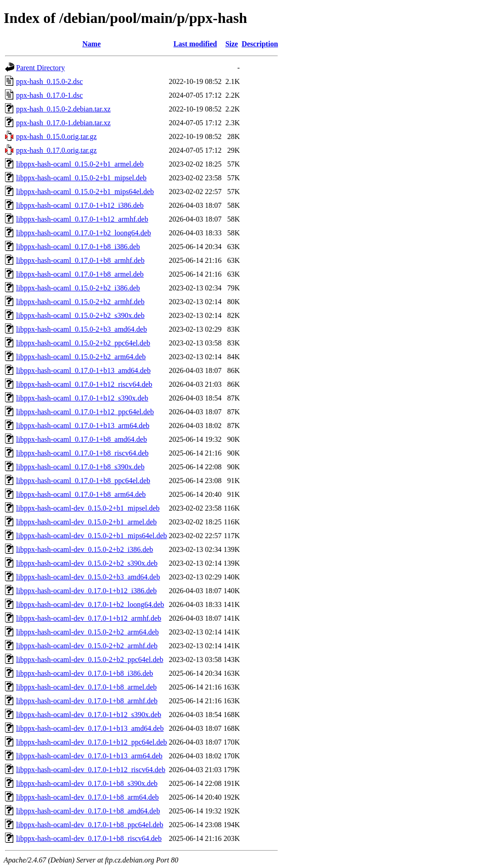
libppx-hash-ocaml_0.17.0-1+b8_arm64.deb (81, 494)
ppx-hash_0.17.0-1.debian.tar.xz (63, 123)
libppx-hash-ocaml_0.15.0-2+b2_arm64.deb (81, 357)
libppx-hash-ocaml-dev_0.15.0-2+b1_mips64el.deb (92, 536)
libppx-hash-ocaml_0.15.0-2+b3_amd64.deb (82, 329)
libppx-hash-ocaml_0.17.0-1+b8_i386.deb (78, 247)
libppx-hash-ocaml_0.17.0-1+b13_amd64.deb (83, 370)
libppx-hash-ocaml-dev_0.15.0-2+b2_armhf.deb (87, 646)
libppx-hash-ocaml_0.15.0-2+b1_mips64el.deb (85, 192)
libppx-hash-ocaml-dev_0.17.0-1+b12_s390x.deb (89, 715)
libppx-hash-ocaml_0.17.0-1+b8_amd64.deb (82, 439)
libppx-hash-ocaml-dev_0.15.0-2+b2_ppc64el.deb (90, 659)
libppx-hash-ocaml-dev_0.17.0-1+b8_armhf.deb (87, 701)
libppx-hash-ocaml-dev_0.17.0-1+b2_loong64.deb (90, 604)
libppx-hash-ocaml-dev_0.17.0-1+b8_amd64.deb (88, 811)
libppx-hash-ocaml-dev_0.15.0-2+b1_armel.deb (86, 522)
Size (232, 44)
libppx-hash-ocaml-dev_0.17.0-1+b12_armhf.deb (89, 618)
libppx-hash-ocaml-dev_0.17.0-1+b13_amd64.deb (90, 728)
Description (260, 44)
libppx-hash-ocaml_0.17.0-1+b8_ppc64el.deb (83, 481)
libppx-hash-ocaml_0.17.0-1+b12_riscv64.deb (84, 384)
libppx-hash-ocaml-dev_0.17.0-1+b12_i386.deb (86, 591)
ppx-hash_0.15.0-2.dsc (49, 81)
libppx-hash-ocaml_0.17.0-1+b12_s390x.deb (82, 398)
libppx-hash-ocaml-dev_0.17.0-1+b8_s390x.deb (87, 783)
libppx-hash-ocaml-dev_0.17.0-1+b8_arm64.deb (87, 797)
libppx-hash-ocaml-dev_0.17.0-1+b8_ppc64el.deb (90, 825)
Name (91, 44)
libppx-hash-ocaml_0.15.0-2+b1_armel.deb (80, 164)
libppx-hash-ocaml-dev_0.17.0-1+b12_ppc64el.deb (92, 742)
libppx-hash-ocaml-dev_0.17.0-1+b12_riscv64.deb (91, 770)
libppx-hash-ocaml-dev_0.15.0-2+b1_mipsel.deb (88, 508)
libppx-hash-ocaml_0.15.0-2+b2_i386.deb (78, 288)
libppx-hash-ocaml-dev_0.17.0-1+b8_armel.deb (86, 687)
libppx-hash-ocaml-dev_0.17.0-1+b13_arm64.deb (89, 756)
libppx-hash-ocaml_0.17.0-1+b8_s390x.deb (80, 467)
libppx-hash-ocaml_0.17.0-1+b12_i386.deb (80, 205)
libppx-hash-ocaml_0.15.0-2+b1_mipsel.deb (81, 178)
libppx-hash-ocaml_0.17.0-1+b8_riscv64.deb (82, 453)
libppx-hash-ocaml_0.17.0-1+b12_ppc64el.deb (85, 412)
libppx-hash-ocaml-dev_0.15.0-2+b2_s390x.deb (87, 563)
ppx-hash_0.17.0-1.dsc (49, 95)
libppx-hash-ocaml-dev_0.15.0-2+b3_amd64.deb (88, 577)
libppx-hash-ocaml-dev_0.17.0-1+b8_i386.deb (84, 673)
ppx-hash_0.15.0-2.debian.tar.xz (63, 109)
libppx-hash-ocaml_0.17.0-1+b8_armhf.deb (80, 260)
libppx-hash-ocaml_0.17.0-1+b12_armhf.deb (82, 219)
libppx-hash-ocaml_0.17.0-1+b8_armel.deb (80, 274)
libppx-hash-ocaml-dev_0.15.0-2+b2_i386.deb (84, 549)
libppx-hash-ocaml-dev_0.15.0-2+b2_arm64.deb (87, 632)
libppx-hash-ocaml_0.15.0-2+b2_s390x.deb (80, 315)
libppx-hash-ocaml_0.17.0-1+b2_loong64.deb (84, 233)
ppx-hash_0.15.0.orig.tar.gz (56, 136)
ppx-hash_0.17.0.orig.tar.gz (56, 150)
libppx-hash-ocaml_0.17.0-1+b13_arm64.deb (83, 426)
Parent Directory (40, 68)
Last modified (195, 44)
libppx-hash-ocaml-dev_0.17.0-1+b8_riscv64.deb (89, 838)
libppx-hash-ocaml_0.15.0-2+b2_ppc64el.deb (83, 343)
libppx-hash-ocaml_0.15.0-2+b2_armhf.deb (80, 302)
